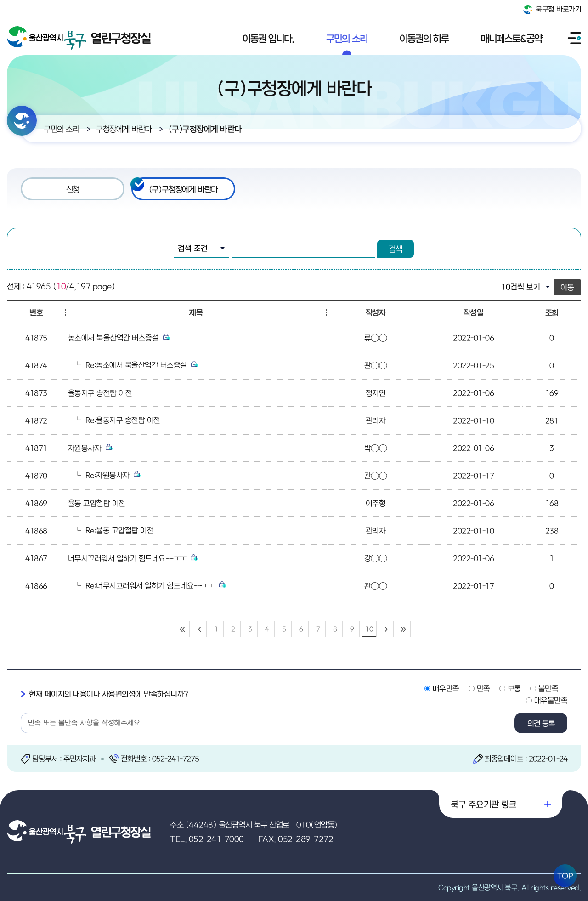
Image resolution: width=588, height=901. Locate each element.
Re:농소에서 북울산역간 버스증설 (142, 365)
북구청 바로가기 (552, 9)
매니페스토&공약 (512, 38)
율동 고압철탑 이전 (97, 503)
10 (369, 629)
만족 (483, 688)
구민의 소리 (347, 38)
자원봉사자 (90, 448)
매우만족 (446, 688)
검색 (396, 249)
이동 (567, 287)
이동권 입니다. (268, 38)
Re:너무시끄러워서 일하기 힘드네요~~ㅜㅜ (156, 585)
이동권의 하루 (424, 38)
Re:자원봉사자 (113, 475)
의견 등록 (541, 723)
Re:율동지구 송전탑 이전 (123, 420)
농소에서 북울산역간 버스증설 (119, 338)
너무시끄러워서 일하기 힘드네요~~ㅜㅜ (133, 558)
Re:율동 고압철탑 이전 (120, 530)
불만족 (548, 688)
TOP (565, 876)
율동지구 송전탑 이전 (100, 393)
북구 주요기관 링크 (483, 804)
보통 (514, 688)
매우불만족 (551, 700)
